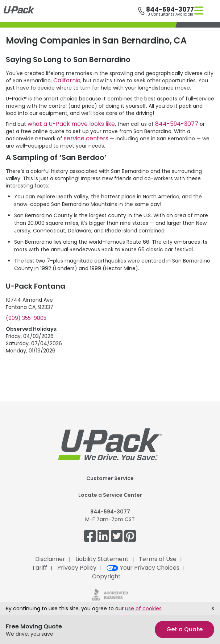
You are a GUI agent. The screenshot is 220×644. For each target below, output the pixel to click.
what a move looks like (71, 124)
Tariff (40, 568)
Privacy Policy (77, 568)
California (67, 80)
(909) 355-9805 (26, 318)
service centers (86, 138)
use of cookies (143, 608)
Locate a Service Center (110, 495)
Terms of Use (158, 559)
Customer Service (110, 478)
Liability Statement (102, 559)
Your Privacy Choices (143, 568)
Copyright (106, 576)
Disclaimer (50, 559)
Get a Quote (184, 629)
